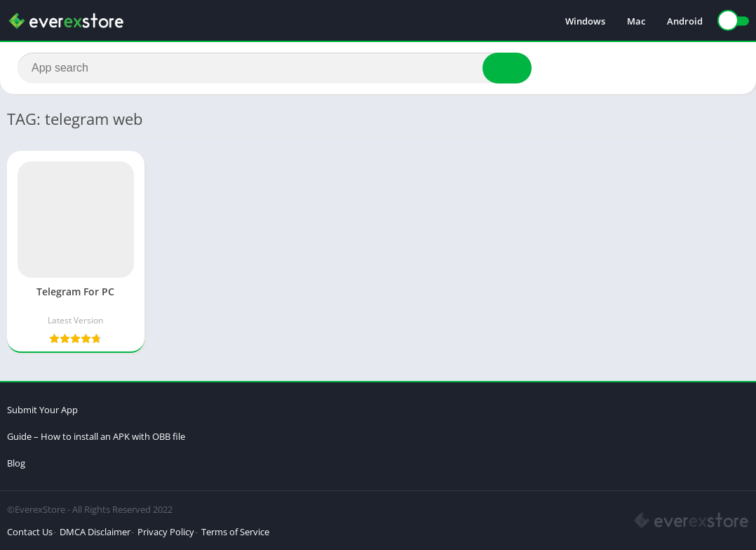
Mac (636, 21)
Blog (16, 463)
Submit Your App (42, 410)
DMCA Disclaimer (95, 532)
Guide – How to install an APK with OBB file (96, 436)
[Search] (275, 68)
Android (685, 21)
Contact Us (30, 532)
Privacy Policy (166, 532)
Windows (585, 21)
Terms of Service (235, 532)
